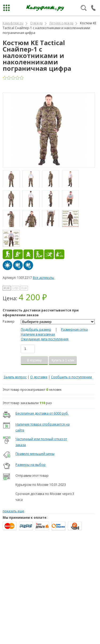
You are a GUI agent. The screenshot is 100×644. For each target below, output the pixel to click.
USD (15, 288)
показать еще (13, 511)
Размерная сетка (74, 329)
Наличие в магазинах (38, 334)
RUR (7, 288)
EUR (24, 288)
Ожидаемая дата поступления (45, 339)
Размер (9, 321)
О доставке (39, 377)
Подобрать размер (36, 329)
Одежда (36, 23)
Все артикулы (43, 278)
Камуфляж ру (13, 23)
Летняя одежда (61, 23)
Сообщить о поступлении (71, 377)
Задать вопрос (15, 377)
